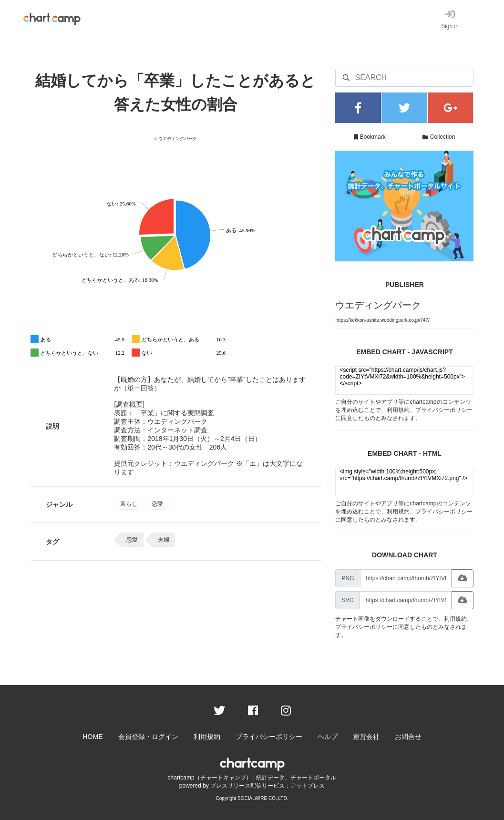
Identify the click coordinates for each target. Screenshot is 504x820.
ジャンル (59, 504)
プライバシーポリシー (444, 410)
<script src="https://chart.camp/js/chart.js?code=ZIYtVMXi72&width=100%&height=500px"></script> (404, 380)
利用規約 (398, 410)
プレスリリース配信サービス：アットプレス (267, 786)
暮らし (129, 504)
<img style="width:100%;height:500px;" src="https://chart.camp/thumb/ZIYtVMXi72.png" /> (404, 482)
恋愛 (157, 504)
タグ (52, 542)
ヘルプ (328, 737)
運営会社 (366, 737)
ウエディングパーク (378, 305)
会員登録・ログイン (148, 737)
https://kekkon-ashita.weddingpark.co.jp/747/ (382, 320)
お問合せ (408, 737)
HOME (93, 737)
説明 (52, 426)
